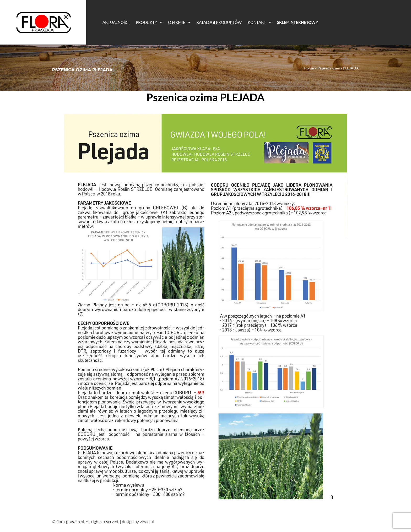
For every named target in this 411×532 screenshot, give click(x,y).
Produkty (149, 22)
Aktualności (116, 22)
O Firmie (179, 22)
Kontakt (259, 22)
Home (309, 68)
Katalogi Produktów (219, 22)
